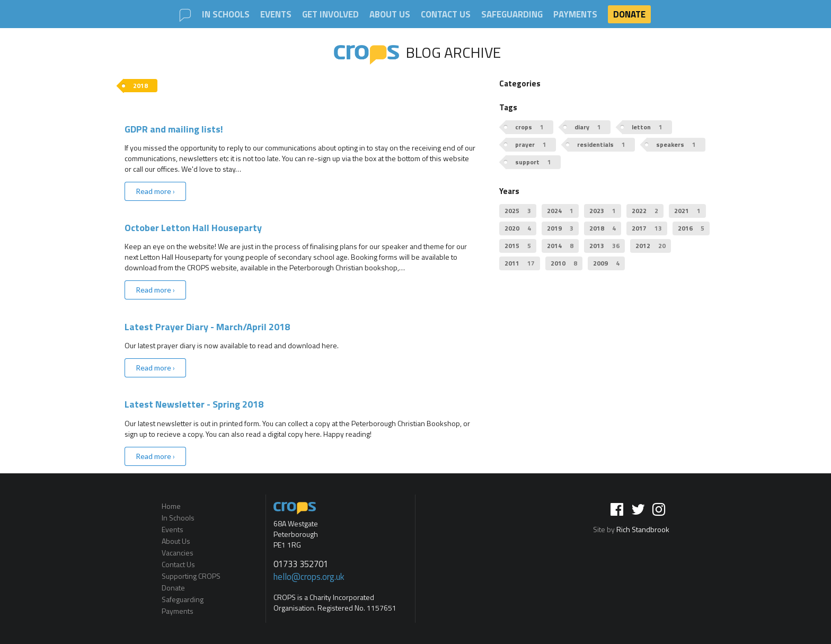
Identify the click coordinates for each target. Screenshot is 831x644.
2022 (645, 211)
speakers (676, 144)
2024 (560, 211)
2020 (518, 228)
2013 (604, 246)
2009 (606, 263)
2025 (518, 211)
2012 (651, 246)
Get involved (330, 15)
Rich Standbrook (643, 529)
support (533, 162)
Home (171, 507)
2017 (647, 228)
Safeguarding (512, 15)
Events (276, 15)
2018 (603, 228)
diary (588, 127)
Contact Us (446, 15)
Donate (629, 14)
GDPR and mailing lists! (174, 129)
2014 (560, 246)
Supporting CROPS (191, 576)
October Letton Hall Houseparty (193, 228)
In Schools (226, 15)
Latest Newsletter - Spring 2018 (194, 404)
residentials (601, 144)
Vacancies (178, 553)
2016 (691, 228)
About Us (390, 15)
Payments (575, 15)
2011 (520, 263)
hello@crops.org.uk (309, 577)
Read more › (155, 191)
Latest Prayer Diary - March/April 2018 (207, 327)
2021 (687, 211)
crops (529, 127)
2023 (603, 211)
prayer (531, 144)
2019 (560, 228)
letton (647, 127)
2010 (564, 263)
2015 (518, 246)
